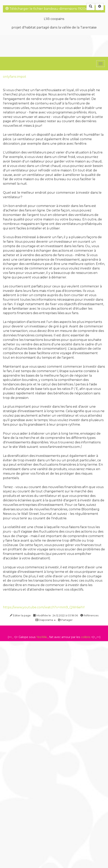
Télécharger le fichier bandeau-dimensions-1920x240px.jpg (54, 9)
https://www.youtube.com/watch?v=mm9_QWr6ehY (44, 607)
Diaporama (46, 620)
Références (89, 615)
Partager (65, 620)
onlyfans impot (15, 77)
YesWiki (42, 637)
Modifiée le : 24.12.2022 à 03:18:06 (56, 615)
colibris (86, 637)
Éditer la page (20, 615)
